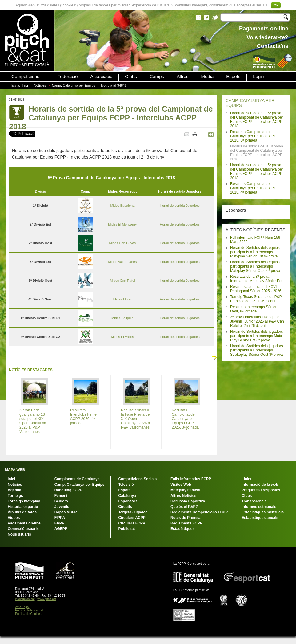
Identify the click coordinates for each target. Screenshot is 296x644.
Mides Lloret (122, 299)
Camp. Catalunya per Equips (74, 85)
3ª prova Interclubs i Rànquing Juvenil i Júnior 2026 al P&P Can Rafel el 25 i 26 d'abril (257, 321)
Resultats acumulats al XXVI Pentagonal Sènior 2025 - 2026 (256, 289)
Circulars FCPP (132, 523)
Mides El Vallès (122, 337)
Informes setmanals (259, 507)
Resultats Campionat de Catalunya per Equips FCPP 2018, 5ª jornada (253, 136)
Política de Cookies (28, 614)
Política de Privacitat (29, 610)
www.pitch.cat (47, 599)
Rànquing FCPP (68, 490)
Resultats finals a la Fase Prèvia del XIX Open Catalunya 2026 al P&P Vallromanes (136, 419)
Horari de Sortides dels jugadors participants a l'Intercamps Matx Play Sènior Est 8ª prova (256, 336)
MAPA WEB (15, 470)
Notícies (40, 85)
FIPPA (60, 518)
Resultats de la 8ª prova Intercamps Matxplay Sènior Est (256, 279)
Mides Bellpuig (122, 318)
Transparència (254, 501)
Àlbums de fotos (22, 512)
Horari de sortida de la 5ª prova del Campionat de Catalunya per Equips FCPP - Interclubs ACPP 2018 (257, 171)
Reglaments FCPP (186, 523)
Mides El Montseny (122, 224)
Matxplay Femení (185, 490)
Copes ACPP (66, 512)
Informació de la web (260, 485)
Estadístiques (182, 529)
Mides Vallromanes (122, 262)
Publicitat (126, 529)
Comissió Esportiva (188, 501)
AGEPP (61, 529)
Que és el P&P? (184, 507)
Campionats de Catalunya (77, 479)
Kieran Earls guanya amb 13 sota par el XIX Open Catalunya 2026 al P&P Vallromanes (33, 421)
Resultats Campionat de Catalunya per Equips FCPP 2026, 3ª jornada (185, 419)
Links (246, 479)
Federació (68, 77)
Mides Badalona (122, 206)
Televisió (126, 485)
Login (259, 77)
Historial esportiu (23, 507)
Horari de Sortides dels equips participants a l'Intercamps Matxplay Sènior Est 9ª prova (255, 252)
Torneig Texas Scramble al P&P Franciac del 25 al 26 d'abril (256, 299)
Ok (276, 5)
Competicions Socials (137, 479)
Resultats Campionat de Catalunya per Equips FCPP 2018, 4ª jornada (253, 188)
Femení (61, 496)
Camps (157, 77)
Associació (102, 77)
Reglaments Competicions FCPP (199, 512)
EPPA (59, 523)
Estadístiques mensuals (263, 512)
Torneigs (15, 496)
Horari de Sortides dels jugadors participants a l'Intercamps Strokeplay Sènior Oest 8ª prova (256, 350)
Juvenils (62, 507)
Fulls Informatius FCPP (191, 479)
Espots (233, 77)
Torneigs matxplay (24, 501)
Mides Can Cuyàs (122, 243)
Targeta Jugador (132, 512)
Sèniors (61, 501)
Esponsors (128, 501)
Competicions (25, 77)
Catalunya (127, 496)
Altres (182, 77)
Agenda (14, 490)
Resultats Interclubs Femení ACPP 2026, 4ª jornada (85, 417)
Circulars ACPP (132, 518)
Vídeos (14, 518)
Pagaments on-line (24, 523)
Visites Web (181, 485)
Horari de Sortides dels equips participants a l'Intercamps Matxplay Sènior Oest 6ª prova (255, 266)
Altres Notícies (183, 496)
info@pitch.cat (25, 599)
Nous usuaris (19, 534)
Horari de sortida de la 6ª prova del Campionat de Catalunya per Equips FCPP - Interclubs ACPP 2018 (257, 120)
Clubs (131, 77)
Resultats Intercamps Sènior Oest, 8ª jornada (253, 309)
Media (208, 77)
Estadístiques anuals (260, 518)
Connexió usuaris (23, 529)
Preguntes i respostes (261, 490)
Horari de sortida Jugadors (180, 206)
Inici (25, 85)
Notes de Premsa (185, 518)
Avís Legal (22, 607)
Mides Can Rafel (122, 281)
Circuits (125, 507)
